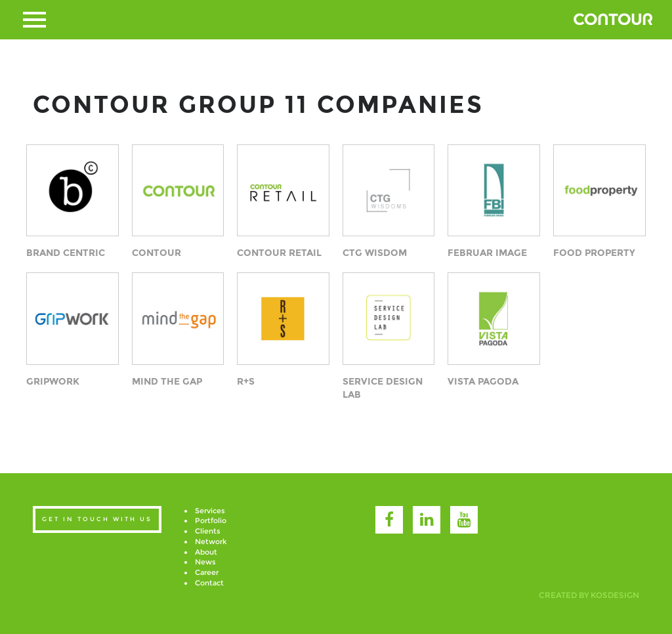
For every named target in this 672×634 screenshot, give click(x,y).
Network (211, 541)
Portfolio (211, 520)
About (206, 552)
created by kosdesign (589, 595)
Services (210, 511)
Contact (209, 583)
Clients (208, 531)
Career (207, 572)
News (205, 562)
